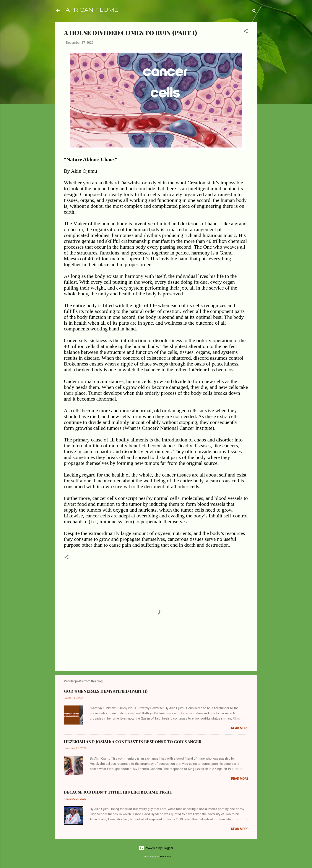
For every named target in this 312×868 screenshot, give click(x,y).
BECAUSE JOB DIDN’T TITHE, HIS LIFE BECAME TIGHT (118, 792)
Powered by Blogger (156, 848)
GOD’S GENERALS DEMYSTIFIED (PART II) (106, 691)
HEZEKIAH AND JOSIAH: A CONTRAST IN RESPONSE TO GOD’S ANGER (133, 742)
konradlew (165, 857)
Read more (240, 728)
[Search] (254, 12)
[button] (246, 32)
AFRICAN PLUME (92, 10)
